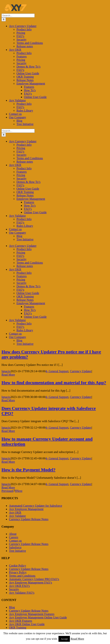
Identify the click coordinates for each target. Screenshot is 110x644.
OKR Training (18, 628)
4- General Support (57, 371)
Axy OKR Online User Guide (27, 624)
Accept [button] (64, 639)
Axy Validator (17, 516)
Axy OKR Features (21, 621)
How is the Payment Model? (28, 470)
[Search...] (18, 15)
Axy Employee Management (26, 509)
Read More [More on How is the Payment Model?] (8, 487)
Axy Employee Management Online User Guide (38, 617)
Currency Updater (81, 371)
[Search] (4, 19)
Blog (12, 607)
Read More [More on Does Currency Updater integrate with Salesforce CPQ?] (8, 431)
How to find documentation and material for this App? (54, 383)
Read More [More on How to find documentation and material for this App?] (8, 400)
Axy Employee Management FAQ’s (30, 582)
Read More (77, 639)
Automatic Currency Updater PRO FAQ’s (34, 579)
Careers (14, 537)
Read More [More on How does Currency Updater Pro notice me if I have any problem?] (8, 375)
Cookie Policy (18, 566)
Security (14, 589)
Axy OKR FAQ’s (19, 586)
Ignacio (6, 371)
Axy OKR (15, 512)
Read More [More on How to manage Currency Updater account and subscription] (8, 462)
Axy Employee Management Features (32, 614)
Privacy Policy (18, 572)
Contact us (15, 541)
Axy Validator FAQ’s (22, 593)
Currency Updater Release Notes (29, 519)
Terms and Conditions (22, 576)
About (13, 534)
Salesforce (15, 547)
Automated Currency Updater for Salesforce (36, 506)
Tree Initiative (18, 551)
